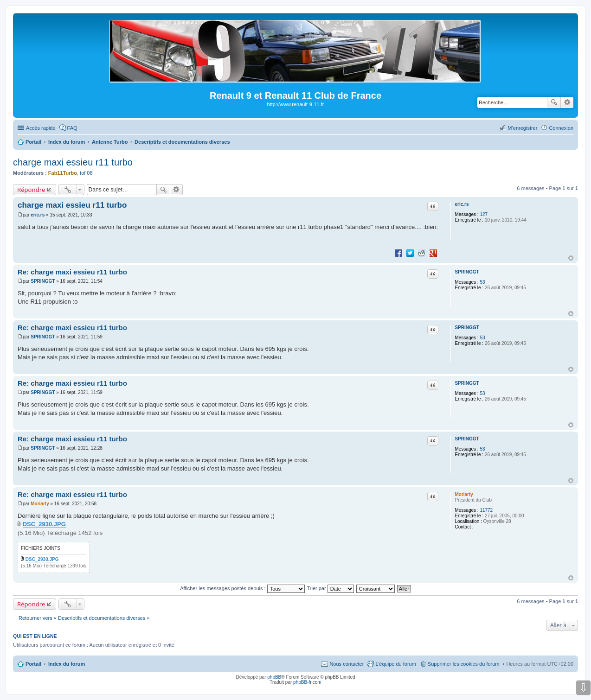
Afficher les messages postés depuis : (242, 588)
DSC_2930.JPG (44, 524)
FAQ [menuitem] (72, 128)
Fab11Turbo (63, 173)
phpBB (274, 677)
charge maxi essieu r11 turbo (73, 162)
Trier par (331, 588)
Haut (571, 258)
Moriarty (464, 494)
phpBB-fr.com (307, 682)
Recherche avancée (567, 102)
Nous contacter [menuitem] (347, 664)
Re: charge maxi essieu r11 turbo (72, 272)
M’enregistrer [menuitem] (522, 128)
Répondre (31, 190)
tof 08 (86, 173)
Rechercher (554, 102)
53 (482, 282)
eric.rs (462, 204)
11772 (486, 510)
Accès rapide (41, 128)
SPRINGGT (467, 272)
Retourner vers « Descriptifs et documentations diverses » (84, 618)
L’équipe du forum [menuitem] (395, 664)
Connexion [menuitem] (561, 128)
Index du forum (67, 664)
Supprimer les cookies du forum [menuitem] (464, 664)
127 (484, 214)
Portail (33, 142)
